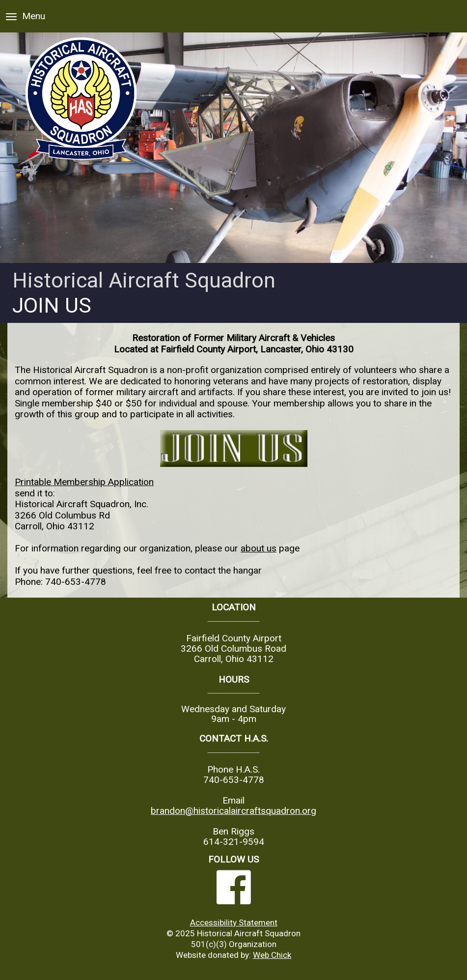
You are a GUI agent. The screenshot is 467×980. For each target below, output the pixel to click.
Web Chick (272, 955)
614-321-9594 (234, 842)
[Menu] (11, 16)
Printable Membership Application (84, 482)
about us (259, 548)
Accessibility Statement (234, 922)
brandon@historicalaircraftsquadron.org (233, 811)
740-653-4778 (76, 582)
